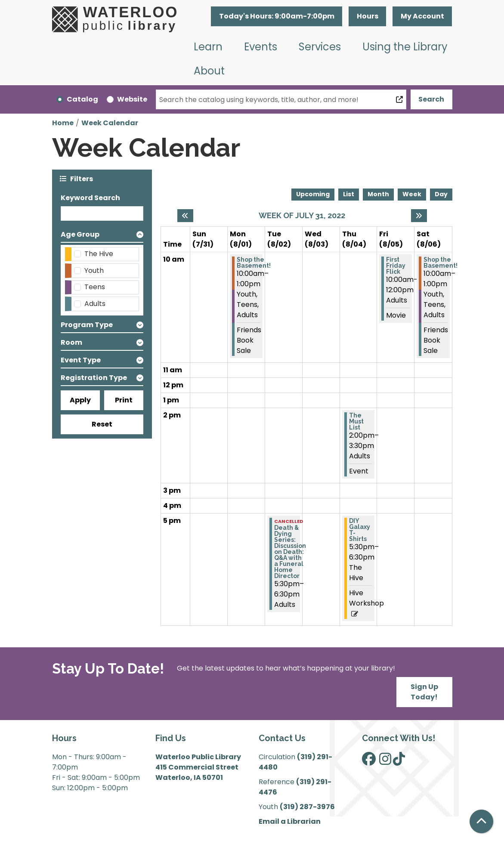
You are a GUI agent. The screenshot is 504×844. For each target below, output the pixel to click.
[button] (277, 16)
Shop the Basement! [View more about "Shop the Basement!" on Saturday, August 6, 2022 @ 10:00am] (441, 263)
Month (378, 194)
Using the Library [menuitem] (405, 47)
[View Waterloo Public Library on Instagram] (385, 762)
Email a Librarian (290, 821)
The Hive (99, 254)
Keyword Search (90, 198)
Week (412, 194)
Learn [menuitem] (208, 47)
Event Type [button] (81, 360)
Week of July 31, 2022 (302, 215)
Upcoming (313, 194)
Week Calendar (110, 123)
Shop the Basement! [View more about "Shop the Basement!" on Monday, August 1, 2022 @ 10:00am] (254, 263)
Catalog (82, 99)
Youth (94, 271)
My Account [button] (422, 16)
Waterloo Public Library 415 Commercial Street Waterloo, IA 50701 (198, 767)
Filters (82, 178)
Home (63, 123)
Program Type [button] (87, 325)
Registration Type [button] (94, 378)
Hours (368, 16)
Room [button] (71, 342)
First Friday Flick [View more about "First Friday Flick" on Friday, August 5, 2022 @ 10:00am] (396, 266)
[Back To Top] (481, 821)
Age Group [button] (80, 234)
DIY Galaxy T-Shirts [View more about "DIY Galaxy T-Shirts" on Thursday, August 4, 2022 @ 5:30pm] (360, 530)
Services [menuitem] (320, 47)
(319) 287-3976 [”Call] (307, 807)
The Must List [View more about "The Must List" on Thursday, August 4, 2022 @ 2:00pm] (356, 421)
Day (441, 194)
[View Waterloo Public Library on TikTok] (399, 762)
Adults (95, 304)
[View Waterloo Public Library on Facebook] (369, 762)
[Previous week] (185, 216)
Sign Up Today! (424, 692)
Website (132, 99)
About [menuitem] (209, 71)
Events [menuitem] (261, 47)
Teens (95, 287)
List (349, 194)
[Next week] (419, 216)
